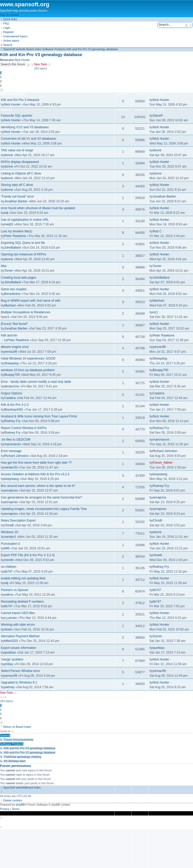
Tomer (9, 271)
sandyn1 (10, 537)
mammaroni (13, 444)
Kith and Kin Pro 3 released (20, 100)
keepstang (12, 479)
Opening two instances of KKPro (23, 254)
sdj (6, 213)
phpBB (20, 805)
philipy (9, 664)
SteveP (158, 116)
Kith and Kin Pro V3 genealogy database (41, 55)
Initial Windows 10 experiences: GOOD (28, 358)
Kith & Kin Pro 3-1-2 (15, 405)
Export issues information (19, 648)
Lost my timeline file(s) (17, 231)
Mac (4, 266)
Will (7, 548)
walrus (9, 595)
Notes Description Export (18, 520)
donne (9, 155)
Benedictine (12, 294)
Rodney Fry (12, 421)
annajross (11, 490)
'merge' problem (12, 659)
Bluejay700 (12, 375)
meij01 (9, 224)
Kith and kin (9, 335)
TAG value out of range (17, 150)
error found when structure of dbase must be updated (38, 208)
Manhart (10, 305)
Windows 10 (9, 532)
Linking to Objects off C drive (21, 173)
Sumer (157, 636)
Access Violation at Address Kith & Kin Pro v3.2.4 (35, 474)
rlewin (8, 629)
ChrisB (9, 525)
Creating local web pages (19, 278)
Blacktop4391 (14, 410)
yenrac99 (11, 352)
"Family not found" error (17, 196)
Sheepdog (11, 363)
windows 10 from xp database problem (28, 370)
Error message (11, 451)
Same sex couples (14, 289)
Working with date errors (18, 625)
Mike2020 (11, 641)
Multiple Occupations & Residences (26, 312)
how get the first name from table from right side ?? (36, 463)
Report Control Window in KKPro (24, 428)
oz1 (7, 317)
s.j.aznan (11, 618)
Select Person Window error (20, 671)
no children (9, 567)
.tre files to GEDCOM (16, 440)
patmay (9, 687)
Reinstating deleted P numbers (22, 602)
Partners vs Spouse (15, 590)
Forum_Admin (163, 463)
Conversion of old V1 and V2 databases (29, 139)
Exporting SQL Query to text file (23, 243)
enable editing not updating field (23, 578)
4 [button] (1, 86)
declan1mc (12, 386)
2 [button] (1, 77)
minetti (9, 560)
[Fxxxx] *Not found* (14, 324)
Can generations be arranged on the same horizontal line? (41, 497)
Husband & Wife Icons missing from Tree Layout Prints (39, 416)
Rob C (157, 231)
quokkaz (10, 652)
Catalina (10, 398)
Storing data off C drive (17, 185)
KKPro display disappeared (20, 162)
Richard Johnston (17, 456)
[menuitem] (4, 23)
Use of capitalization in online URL (25, 220)
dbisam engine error (15, 347)
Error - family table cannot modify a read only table (36, 382)
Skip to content (9, 15)
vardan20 (11, 467)
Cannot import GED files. (18, 613)
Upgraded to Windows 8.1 (19, 682)
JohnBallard (13, 248)
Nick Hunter (22, 60)
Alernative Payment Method (20, 636)
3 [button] (1, 81)
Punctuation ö (11, 544)
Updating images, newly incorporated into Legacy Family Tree (44, 509)
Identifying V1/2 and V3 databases (25, 127)
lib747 (8, 572)
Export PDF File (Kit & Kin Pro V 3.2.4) (28, 555)
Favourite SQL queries (17, 116)
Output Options (11, 393)
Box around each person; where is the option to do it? (38, 486)
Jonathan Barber (16, 201)
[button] (2, 90)
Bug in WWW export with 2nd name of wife (31, 301)
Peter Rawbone (15, 236)
